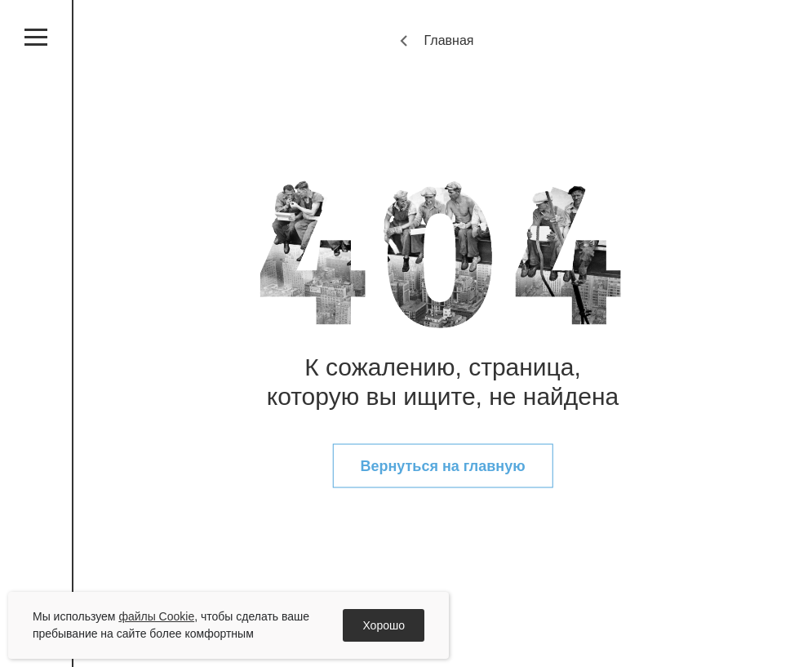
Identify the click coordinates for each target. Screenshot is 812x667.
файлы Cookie (156, 616)
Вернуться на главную (442, 466)
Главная (449, 40)
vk (36, 418)
